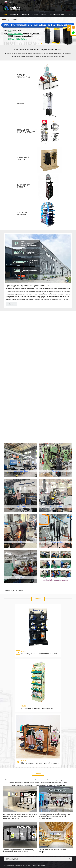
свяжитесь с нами (58, 14)
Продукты (14, 14)
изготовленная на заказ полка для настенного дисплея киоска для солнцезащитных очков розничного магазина (20, 816)
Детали (12, 304)
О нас (71, 14)
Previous (2, 34)
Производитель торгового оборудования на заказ (28, 286)
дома (5, 14)
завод (43, 14)
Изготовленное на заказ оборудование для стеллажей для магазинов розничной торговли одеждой (55, 816)
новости (25, 14)
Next (74, 34)
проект (35, 14)
